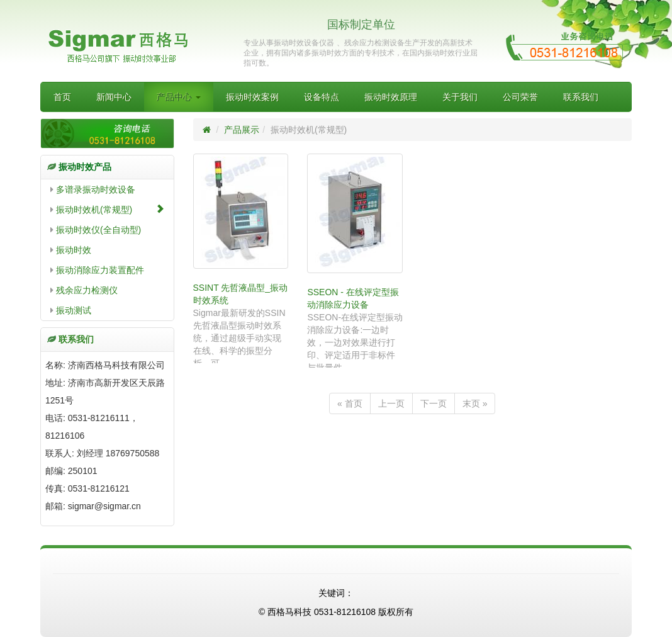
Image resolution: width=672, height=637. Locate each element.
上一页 (391, 403)
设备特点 (322, 97)
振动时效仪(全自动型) (96, 230)
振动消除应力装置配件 (97, 270)
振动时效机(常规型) (107, 209)
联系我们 (581, 97)
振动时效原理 (391, 97)
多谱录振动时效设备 (93, 189)
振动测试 (71, 310)
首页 (62, 97)
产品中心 (179, 97)
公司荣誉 (520, 97)
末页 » (475, 403)
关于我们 (460, 97)
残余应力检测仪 (84, 290)
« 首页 (350, 403)
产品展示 (242, 130)
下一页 (434, 403)
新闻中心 (114, 97)
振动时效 (71, 250)
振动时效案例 (252, 97)
